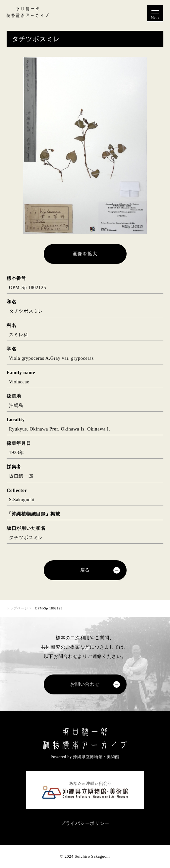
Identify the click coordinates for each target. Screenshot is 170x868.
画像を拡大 (85, 254)
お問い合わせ (85, 684)
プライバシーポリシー (85, 823)
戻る (85, 570)
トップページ (17, 608)
